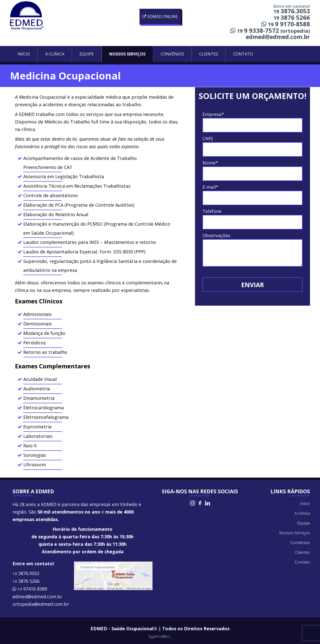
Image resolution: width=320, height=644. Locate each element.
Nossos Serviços (127, 54)
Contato (243, 54)
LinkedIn (207, 503)
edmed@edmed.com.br (278, 37)
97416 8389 (30, 589)
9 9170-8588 (286, 24)
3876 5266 (26, 581)
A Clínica (55, 54)
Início (24, 54)
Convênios (172, 54)
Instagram (192, 503)
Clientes (209, 54)
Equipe (87, 54)
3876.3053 (26, 573)
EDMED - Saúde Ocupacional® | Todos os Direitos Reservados (160, 629)
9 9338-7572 (270, 30)
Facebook (200, 503)
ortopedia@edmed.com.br (41, 604)
